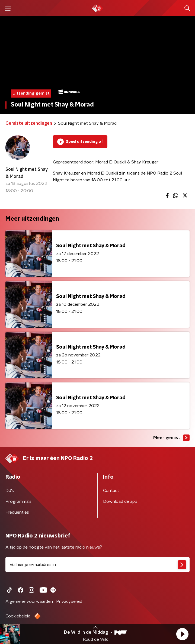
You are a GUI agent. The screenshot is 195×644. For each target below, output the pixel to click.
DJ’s (10, 491)
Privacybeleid (69, 601)
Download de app (120, 501)
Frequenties (17, 512)
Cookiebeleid (18, 616)
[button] (182, 634)
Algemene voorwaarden (29, 601)
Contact (111, 491)
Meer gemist (171, 438)
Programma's (18, 501)
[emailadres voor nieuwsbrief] (97, 565)
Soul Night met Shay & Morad (27, 173)
